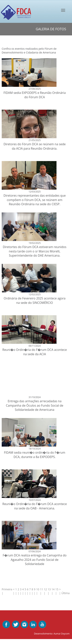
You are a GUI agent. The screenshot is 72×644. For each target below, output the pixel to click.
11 (42, 589)
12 (45, 589)
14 (53, 589)
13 (49, 589)
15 (57, 589)
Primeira (7, 589)
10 (38, 589)
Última (66, 593)
